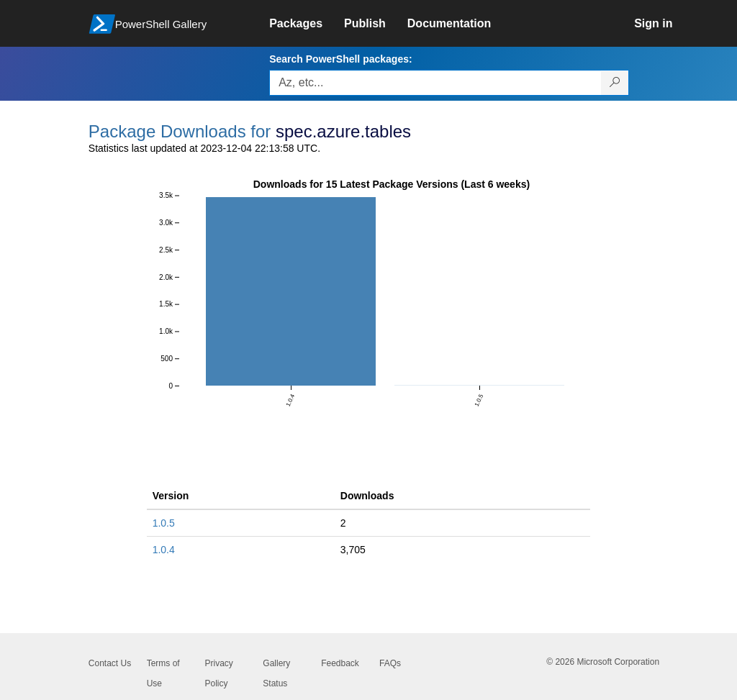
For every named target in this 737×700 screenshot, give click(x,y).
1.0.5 (164, 523)
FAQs (390, 663)
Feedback (340, 663)
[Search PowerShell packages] (615, 83)
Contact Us (110, 663)
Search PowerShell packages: (340, 59)
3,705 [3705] (353, 550)
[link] (307, 24)
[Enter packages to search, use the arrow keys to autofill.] (435, 83)
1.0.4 (164, 550)
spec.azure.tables (343, 131)
